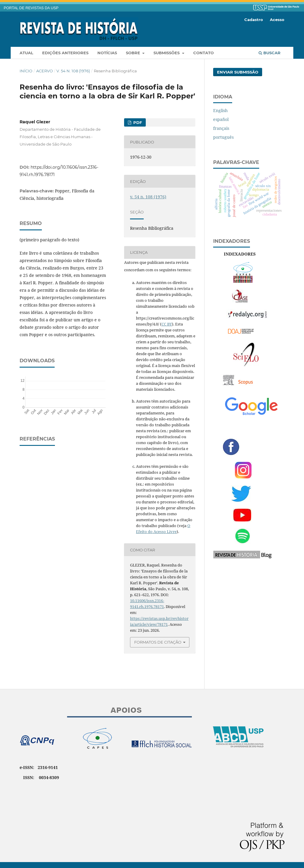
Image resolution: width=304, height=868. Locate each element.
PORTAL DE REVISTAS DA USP (31, 8)
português (223, 137)
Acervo (45, 71)
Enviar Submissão (238, 72)
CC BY (167, 324)
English (220, 110)
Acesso (277, 20)
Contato (204, 53)
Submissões (167, 53)
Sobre (134, 53)
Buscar (270, 53)
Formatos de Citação (158, 642)
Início (26, 71)
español (221, 119)
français (221, 128)
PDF (137, 122)
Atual (26, 53)
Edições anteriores (65, 53)
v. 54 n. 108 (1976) (73, 71)
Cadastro (254, 20)
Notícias (107, 53)
